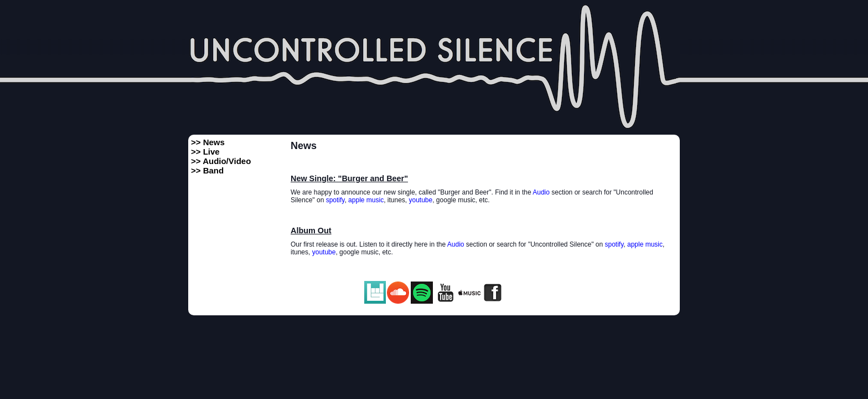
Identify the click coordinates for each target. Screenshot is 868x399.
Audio (541, 192)
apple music (366, 200)
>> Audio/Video (221, 161)
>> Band (207, 170)
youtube (421, 200)
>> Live (205, 152)
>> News (208, 142)
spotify (335, 200)
